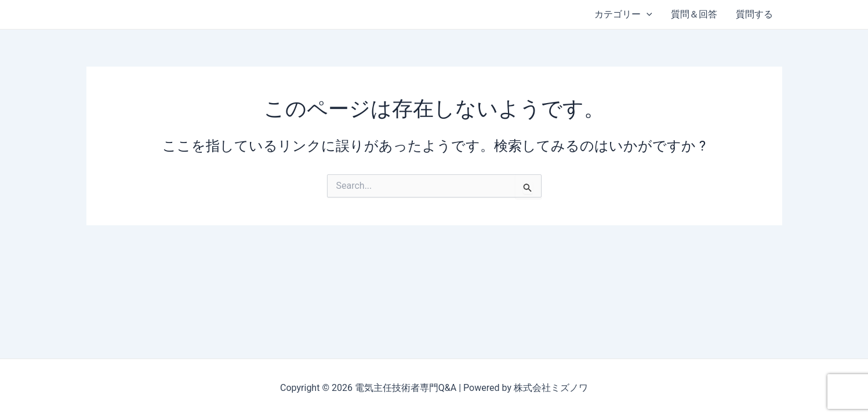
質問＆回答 (694, 14)
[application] (647, 14)
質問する (754, 14)
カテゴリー (623, 14)
